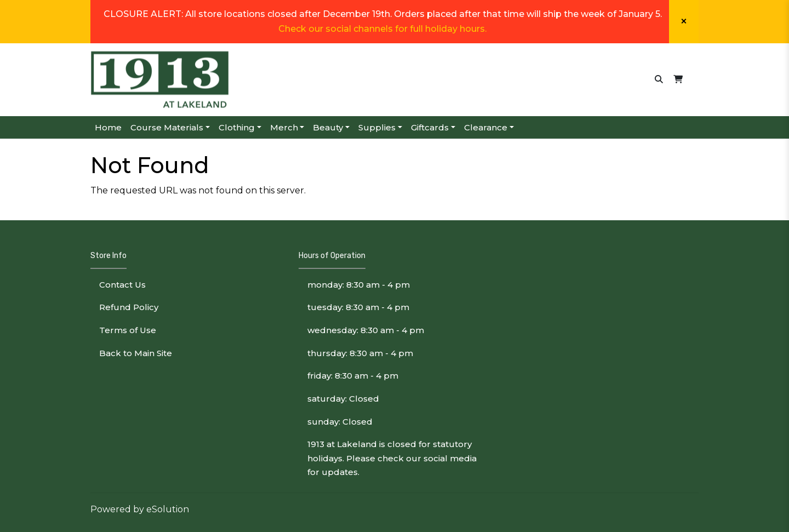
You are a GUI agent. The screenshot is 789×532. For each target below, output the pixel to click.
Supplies (377, 127)
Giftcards (430, 127)
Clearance (486, 127)
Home (108, 127)
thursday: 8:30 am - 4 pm (360, 353)
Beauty (328, 127)
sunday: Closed (340, 422)
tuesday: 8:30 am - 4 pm (358, 307)
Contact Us (122, 285)
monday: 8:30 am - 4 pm (359, 285)
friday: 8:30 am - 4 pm (353, 376)
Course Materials (167, 127)
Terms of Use (128, 330)
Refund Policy (129, 307)
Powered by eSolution (140, 509)
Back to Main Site (136, 353)
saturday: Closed (343, 399)
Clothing (237, 127)
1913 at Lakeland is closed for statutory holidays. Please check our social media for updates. (392, 458)
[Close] (684, 22)
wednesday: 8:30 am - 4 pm (366, 330)
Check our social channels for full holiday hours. (382, 29)
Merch (284, 127)
